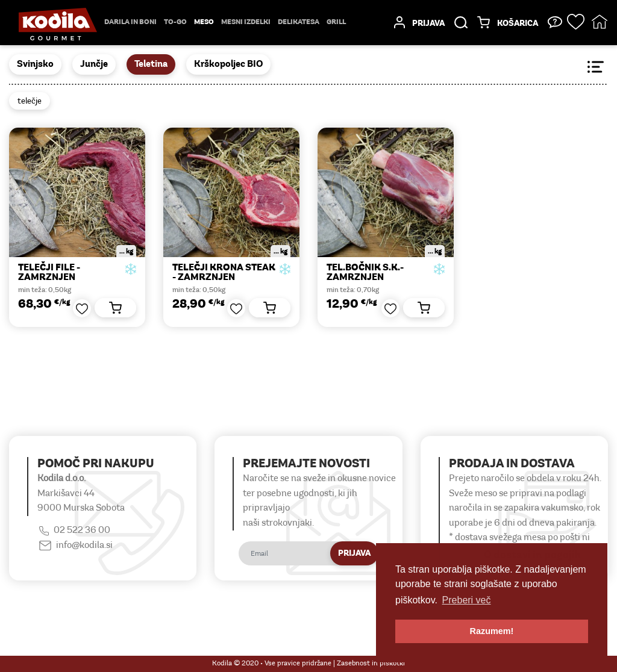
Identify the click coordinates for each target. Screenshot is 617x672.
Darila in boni (130, 22)
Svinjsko (35, 64)
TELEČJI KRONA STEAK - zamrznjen (224, 273)
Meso (204, 22)
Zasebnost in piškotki (371, 664)
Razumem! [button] (492, 631)
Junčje (94, 64)
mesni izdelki (246, 22)
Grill (336, 22)
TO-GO (175, 22)
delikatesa (299, 22)
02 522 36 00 (82, 530)
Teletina (151, 64)
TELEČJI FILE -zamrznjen (49, 273)
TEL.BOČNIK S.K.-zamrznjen (365, 273)
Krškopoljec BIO (228, 64)
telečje (30, 101)
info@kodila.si (84, 546)
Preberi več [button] (467, 600)
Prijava (354, 554)
